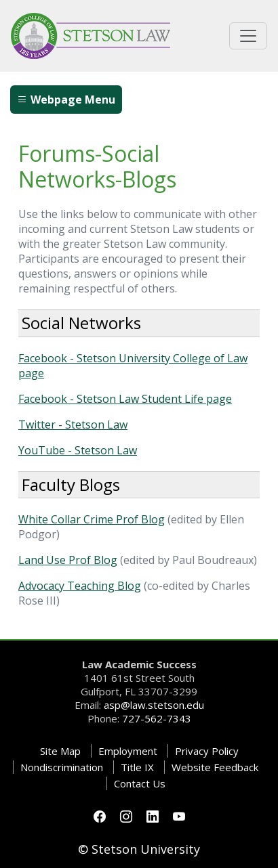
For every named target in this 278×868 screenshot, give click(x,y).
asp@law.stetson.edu (154, 705)
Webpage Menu (66, 100)
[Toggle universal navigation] (248, 36)
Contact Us (140, 783)
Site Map (60, 751)
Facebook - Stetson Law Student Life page (125, 399)
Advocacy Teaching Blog (80, 586)
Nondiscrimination (62, 767)
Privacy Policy (207, 751)
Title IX (137, 767)
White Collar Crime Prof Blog (92, 519)
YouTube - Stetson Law (78, 450)
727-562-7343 (157, 718)
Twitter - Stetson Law (73, 425)
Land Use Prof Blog (68, 560)
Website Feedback (215, 767)
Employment (128, 751)
